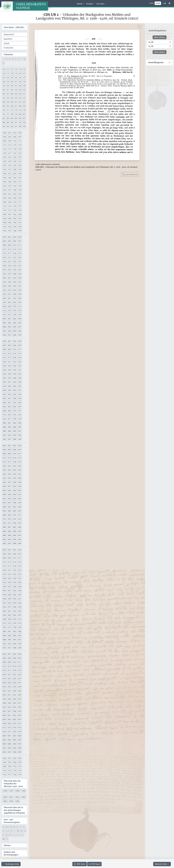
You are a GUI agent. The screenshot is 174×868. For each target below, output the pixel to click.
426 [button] (15, 470)
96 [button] (12, 126)
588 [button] (4, 640)
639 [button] (20, 691)
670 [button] (15, 723)
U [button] (19, 835)
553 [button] (9, 603)
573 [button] (9, 623)
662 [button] (15, 715)
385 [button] (9, 427)
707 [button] (20, 762)
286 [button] (15, 323)
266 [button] (15, 302)
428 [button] (4, 474)
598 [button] (15, 648)
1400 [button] (5, 797)
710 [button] (15, 766)
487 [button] (20, 531)
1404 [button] (5, 801)
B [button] (6, 827)
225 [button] (9, 262)
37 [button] (16, 86)
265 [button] (9, 302)
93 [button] (24, 122)
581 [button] (9, 631)
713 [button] (9, 771)
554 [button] (15, 603)
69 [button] (24, 106)
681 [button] (9, 736)
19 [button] (16, 73)
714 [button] (15, 771)
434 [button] (15, 478)
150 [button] (15, 182)
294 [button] (15, 331)
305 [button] (9, 345)
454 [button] (15, 499)
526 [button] (15, 574)
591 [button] (20, 640)
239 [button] (20, 274)
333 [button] (9, 374)
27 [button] (24, 77)
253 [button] (9, 290)
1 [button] (3, 59)
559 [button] (20, 607)
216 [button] (4, 253)
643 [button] (20, 695)
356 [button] (4, 398)
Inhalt (7, 43)
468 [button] (4, 515)
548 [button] (4, 599)
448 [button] (4, 495)
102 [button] (15, 133)
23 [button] (8, 77)
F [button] (21, 827)
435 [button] (20, 478)
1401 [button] (11, 797)
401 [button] (9, 446)
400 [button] (4, 446)
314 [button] (15, 354)
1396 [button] (5, 791)
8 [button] (25, 59)
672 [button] (4, 728)
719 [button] (20, 775)
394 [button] (15, 435)
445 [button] (9, 490)
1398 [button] (17, 791)
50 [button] (20, 94)
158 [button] (15, 190)
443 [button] (20, 486)
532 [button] (4, 582)
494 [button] (15, 539)
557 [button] (9, 607)
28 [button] (4, 82)
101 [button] (9, 133)
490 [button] (15, 535)
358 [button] (15, 398)
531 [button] (20, 578)
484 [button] (4, 531)
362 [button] (15, 403)
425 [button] (9, 470)
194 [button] (15, 227)
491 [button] (20, 535)
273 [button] (9, 311)
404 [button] (4, 450)
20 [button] (20, 73)
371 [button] (20, 411)
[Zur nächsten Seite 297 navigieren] (162, 864)
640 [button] (4, 695)
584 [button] (4, 636)
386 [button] (15, 427)
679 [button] (20, 732)
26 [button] (20, 77)
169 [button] (9, 202)
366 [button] (15, 407)
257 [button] (9, 294)
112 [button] (4, 145)
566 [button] (15, 615)
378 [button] (15, 419)
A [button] (3, 827)
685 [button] (9, 740)
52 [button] (4, 98)
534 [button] (15, 582)
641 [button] (9, 695)
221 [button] (9, 257)
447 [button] (20, 490)
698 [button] (15, 752)
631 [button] (20, 683)
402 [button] (15, 446)
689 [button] (9, 744)
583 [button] (20, 631)
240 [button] (4, 278)
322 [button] (15, 362)
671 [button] (20, 723)
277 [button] (9, 315)
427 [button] (20, 470)
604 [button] (4, 658)
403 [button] (20, 446)
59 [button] (8, 102)
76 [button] (4, 114)
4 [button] (12, 59)
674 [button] (15, 728)
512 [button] (4, 562)
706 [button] (15, 762)
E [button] (18, 827)
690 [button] (15, 744)
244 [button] (4, 282)
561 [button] (9, 611)
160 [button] (4, 194)
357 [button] (9, 398)
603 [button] (20, 654)
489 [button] (9, 535)
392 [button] (4, 435)
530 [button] (15, 578)
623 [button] (20, 674)
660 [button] (4, 715)
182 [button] (15, 214)
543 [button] (20, 591)
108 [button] (4, 141)
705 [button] (9, 762)
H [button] (3, 831)
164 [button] (4, 198)
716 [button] (4, 775)
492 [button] (4, 539)
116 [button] (4, 149)
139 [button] (20, 169)
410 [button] (15, 454)
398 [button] (15, 439)
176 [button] (4, 210)
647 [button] (20, 699)
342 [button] (15, 382)
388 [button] (4, 431)
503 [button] (20, 550)
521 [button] (9, 570)
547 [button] (20, 595)
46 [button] (4, 94)
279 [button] (20, 315)
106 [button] (15, 137)
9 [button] (3, 63)
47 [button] (8, 94)
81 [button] (24, 114)
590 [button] (15, 640)
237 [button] (9, 274)
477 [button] (9, 523)
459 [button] (20, 503)
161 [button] (9, 194)
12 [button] (12, 69)
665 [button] (9, 719)
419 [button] (20, 462)
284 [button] (4, 323)
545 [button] (9, 595)
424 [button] (4, 470)
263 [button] (20, 298)
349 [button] (9, 390)
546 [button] (15, 595)
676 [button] (4, 732)
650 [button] (15, 703)
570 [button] (15, 619)
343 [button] (20, 382)
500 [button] (4, 550)
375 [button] (20, 415)
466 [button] (15, 511)
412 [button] (4, 458)
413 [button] (9, 458)
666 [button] (15, 719)
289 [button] (9, 327)
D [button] (15, 827)
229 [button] (9, 266)
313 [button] (9, 354)
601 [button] (9, 654)
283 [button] (20, 319)
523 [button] (20, 570)
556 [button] (4, 607)
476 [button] (4, 523)
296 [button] (4, 335)
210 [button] (15, 245)
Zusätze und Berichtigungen (11, 853)
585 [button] (9, 636)
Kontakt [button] (100, 4)
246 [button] (15, 282)
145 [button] (9, 178)
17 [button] (8, 73)
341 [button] (9, 382)
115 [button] (20, 145)
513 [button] (9, 562)
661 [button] (9, 715)
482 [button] (15, 527)
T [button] (16, 835)
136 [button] (4, 169)
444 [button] (4, 490)
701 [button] (9, 758)
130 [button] (15, 161)
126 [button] (15, 157)
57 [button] (24, 98)
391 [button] (20, 431)
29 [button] (8, 82)
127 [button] (20, 157)
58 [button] (4, 102)
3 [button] (9, 59)
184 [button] (4, 219)
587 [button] (20, 636)
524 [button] (4, 574)
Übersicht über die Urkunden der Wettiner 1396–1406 (13, 784)
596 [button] (4, 648)
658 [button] (15, 711)
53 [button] (8, 98)
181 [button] (9, 214)
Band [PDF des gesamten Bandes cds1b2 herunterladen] (94, 864)
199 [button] (20, 231)
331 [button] (20, 370)
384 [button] (4, 427)
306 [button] (15, 345)
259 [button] (20, 294)
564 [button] (4, 615)
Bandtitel (8, 39)
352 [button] (4, 394)
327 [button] (20, 366)
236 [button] (4, 274)
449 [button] (9, 495)
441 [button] (9, 486)
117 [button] (9, 149)
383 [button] (20, 423)
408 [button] (4, 454)
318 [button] (15, 358)
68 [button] (20, 106)
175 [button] (20, 206)
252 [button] (4, 290)
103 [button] (20, 133)
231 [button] (20, 266)
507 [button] (20, 554)
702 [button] (15, 758)
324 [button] (4, 366)
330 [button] (15, 370)
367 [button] (20, 407)
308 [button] (4, 349)
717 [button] (9, 775)
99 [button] (24, 126)
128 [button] (4, 161)
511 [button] (20, 558)
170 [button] (15, 202)
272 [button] (4, 311)
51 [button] (24, 94)
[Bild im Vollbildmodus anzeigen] (140, 27)
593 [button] (9, 644)
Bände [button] (80, 4)
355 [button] (20, 394)
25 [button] (16, 77)
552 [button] (4, 603)
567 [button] (20, 615)
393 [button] (9, 435)
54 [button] (12, 98)
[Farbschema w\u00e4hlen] (170, 3)
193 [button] (9, 227)
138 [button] (15, 169)
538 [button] (15, 587)
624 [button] (4, 679)
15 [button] (24, 69)
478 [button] (15, 523)
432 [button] (4, 478)
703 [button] (20, 758)
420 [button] (4, 466)
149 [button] (9, 182)
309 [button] (9, 349)
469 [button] (9, 515)
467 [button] (20, 511)
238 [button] (15, 274)
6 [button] (19, 59)
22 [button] (4, 77)
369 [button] (9, 411)
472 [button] (4, 519)
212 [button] (4, 249)
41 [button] (8, 90)
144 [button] (4, 178)
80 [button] (20, 114)
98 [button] (20, 126)
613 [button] (9, 666)
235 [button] (20, 270)
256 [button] (4, 294)
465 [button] (9, 511)
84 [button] (12, 118)
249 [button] (9, 286)
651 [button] (20, 703)
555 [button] (20, 603)
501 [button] (9, 550)
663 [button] (20, 715)
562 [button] (15, 611)
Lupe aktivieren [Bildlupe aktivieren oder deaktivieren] (130, 174)
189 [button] (9, 223)
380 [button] (4, 423)
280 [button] (4, 319)
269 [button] (9, 306)
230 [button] (15, 266)
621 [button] (9, 674)
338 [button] (15, 378)
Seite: (152, 3)
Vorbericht (9, 48)
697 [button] (9, 752)
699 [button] (20, 752)
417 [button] (9, 462)
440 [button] (4, 486)
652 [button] (4, 707)
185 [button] (9, 219)
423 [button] (20, 466)
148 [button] (4, 182)
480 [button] (4, 527)
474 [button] (15, 519)
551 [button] (20, 599)
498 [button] (15, 544)
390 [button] (15, 431)
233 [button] (9, 270)
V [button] (23, 835)
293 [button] (9, 331)
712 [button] (4, 771)
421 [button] (9, 466)
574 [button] (15, 623)
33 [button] (24, 82)
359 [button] (20, 398)
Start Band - (14, 27)
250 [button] (15, 286)
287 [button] (20, 323)
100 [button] (4, 133)
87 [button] (24, 118)
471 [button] (20, 515)
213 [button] (9, 249)
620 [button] (4, 674)
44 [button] (20, 90)
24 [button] (12, 77)
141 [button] (9, 174)
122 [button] (15, 153)
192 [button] (4, 227)
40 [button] (4, 90)
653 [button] (9, 707)
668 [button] (4, 723)
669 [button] (9, 723)
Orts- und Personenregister (12, 821)
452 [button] (4, 499)
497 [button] (9, 544)
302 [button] (15, 341)
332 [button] (4, 374)
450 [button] (15, 495)
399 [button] (20, 439)
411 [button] (20, 454)
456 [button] (4, 503)
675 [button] (20, 728)
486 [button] (15, 531)
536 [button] (4, 587)
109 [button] (9, 141)
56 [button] (20, 98)
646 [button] (15, 699)
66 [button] (12, 106)
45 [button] (24, 90)
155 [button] (20, 186)
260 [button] (4, 298)
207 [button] (20, 241)
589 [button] (9, 640)
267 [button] (20, 302)
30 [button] (12, 82)
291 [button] (20, 327)
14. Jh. (151, 42)
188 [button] (4, 223)
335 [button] (20, 374)
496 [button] (4, 544)
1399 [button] (23, 791)
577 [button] (9, 627)
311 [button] (20, 349)
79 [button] (16, 114)
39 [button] (24, 86)
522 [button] (15, 570)
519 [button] (20, 566)
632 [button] (4, 687)
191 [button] (20, 223)
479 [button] (20, 523)
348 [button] (4, 390)
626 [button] (15, 679)
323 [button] (20, 362)
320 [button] (4, 362)
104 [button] (4, 137)
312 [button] (4, 354)
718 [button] (15, 775)
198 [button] (15, 231)
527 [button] (20, 574)
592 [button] (4, 644)
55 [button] (16, 98)
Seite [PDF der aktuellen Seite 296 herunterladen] (80, 864)
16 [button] (4, 73)
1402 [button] (17, 797)
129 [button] (9, 161)
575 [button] (20, 623)
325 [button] (9, 366)
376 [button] (4, 419)
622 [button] (15, 674)
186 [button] (15, 219)
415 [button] (20, 458)
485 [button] (9, 531)
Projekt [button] (90, 4)
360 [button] (4, 403)
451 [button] (20, 495)
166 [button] (15, 198)
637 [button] (9, 691)
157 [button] (9, 190)
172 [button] (4, 206)
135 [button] (20, 165)
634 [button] (15, 687)
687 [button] (20, 740)
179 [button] (20, 210)
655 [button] (20, 707)
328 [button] (4, 370)
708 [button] (4, 766)
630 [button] (15, 683)
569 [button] (9, 619)
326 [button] (15, 366)
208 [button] (4, 245)
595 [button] (20, 644)
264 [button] (4, 302)
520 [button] (4, 570)
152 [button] (4, 186)
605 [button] (9, 658)
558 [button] (15, 607)
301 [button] (9, 341)
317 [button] (9, 358)
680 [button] (4, 736)
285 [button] (9, 323)
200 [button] (4, 237)
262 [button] (15, 298)
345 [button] (9, 386)
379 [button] (20, 419)
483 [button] (20, 527)
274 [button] (15, 311)
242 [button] (15, 278)
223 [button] (20, 257)
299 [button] (20, 335)
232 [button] (4, 270)
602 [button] (15, 654)
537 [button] (9, 587)
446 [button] (15, 490)
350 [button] (15, 390)
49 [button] (16, 94)
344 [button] (4, 386)
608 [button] (4, 662)
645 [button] (9, 699)
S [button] (13, 835)
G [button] (24, 827)
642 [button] (15, 695)
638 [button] (15, 691)
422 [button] (15, 466)
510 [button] (15, 558)
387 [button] (20, 427)
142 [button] (15, 174)
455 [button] (20, 499)
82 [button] (4, 118)
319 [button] (20, 358)
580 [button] (4, 631)
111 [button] (20, 141)
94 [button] (4, 126)
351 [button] (20, 390)
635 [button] (20, 687)
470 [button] (15, 515)
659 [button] (20, 711)
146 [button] (15, 178)
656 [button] (4, 711)
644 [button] (4, 699)
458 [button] (15, 503)
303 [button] (20, 341)
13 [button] (16, 69)
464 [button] (4, 511)
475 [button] (20, 519)
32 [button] (20, 82)
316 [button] (4, 358)
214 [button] (15, 249)
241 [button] (9, 278)
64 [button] (4, 106)
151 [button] (20, 182)
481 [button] (9, 527)
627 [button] (20, 679)
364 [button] (4, 407)
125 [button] (9, 157)
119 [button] (20, 149)
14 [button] (20, 69)
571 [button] (20, 619)
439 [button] (20, 482)
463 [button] (20, 507)
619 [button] (20, 670)
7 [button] (22, 59)
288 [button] (4, 327)
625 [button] (9, 679)
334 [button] (15, 374)
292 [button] (4, 331)
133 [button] (9, 165)
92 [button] (20, 122)
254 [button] (15, 290)
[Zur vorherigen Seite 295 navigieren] (11, 864)
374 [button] (15, 415)
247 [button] (20, 282)
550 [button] (15, 599)
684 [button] (4, 740)
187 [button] (20, 219)
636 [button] (4, 691)
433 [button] (9, 478)
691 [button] (20, 744)
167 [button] (20, 198)
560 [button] (4, 611)
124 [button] (4, 157)
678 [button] (15, 732)
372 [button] (4, 415)
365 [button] (9, 407)
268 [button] (4, 306)
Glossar (7, 845)
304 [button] (4, 345)
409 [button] (9, 454)
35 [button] (8, 86)
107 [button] (20, 137)
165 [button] (9, 198)
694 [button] (15, 748)
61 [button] (16, 102)
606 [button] (15, 658)
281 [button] (9, 319)
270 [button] (15, 306)
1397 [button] (11, 791)
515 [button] (20, 562)
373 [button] (9, 415)
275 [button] (20, 311)
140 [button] (4, 174)
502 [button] (15, 550)
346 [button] (15, 386)
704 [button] (4, 762)
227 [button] (20, 262)
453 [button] (9, 499)
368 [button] (4, 411)
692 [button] (4, 748)
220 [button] (4, 257)
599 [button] (20, 648)
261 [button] (9, 298)
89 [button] (8, 122)
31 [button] (16, 82)
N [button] (22, 831)
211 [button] (20, 245)
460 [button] (4, 507)
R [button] (10, 835)
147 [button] (20, 178)
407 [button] (20, 450)
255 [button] (20, 290)
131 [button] (20, 161)
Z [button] (7, 839)
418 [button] (15, 462)
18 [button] (12, 73)
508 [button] (4, 558)
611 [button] (20, 662)
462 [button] (15, 507)
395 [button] (20, 435)
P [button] (3, 835)
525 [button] (9, 574)
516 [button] (4, 566)
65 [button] (8, 106)
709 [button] (9, 766)
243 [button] (20, 278)
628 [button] (4, 683)
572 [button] (4, 623)
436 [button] (4, 482)
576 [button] (4, 627)
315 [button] (20, 354)
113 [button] (9, 145)
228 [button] (4, 266)
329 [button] (9, 370)
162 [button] (15, 194)
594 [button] (15, 644)
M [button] (18, 831)
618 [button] (15, 670)
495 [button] (20, 539)
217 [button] (9, 253)
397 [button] (9, 439)
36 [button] (12, 86)
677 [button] (9, 732)
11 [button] (8, 69)
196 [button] (4, 231)
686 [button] (15, 740)
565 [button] (9, 615)
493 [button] (9, 539)
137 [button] (9, 169)
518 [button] (15, 566)
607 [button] (20, 658)
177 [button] (9, 210)
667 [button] (20, 719)
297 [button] (9, 335)
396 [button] (4, 439)
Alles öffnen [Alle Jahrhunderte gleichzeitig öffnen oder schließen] (160, 37)
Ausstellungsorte (156, 62)
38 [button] (20, 86)
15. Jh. (151, 46)
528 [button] (4, 578)
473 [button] (9, 519)
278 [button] (15, 315)
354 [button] (15, 394)
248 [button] (4, 286)
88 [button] (4, 122)
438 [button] (15, 482)
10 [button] (4, 69)
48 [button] (12, 94)
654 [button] (15, 707)
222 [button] (15, 257)
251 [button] (20, 286)
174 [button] (15, 206)
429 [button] (9, 474)
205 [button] (9, 241)
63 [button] (24, 102)
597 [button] (9, 648)
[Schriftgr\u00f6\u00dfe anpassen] (164, 3)
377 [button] (9, 419)
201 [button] (9, 237)
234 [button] (15, 270)
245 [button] (9, 282)
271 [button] (20, 306)
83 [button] (8, 118)
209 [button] (9, 245)
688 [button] (4, 744)
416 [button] (4, 462)
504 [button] (4, 554)
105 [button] (9, 137)
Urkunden (8, 54)
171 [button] (20, 202)
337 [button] (9, 378)
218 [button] (15, 253)
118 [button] (15, 149)
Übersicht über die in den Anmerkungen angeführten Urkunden (14, 810)
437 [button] (9, 482)
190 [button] (15, 223)
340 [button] (4, 382)
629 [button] (9, 683)
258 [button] (15, 294)
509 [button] (9, 558)
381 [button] (9, 423)
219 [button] (20, 253)
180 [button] (4, 214)
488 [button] (4, 535)
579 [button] (20, 627)
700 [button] (4, 758)
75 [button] (24, 110)
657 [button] (9, 711)
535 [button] (20, 582)
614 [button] (15, 666)
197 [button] (9, 231)
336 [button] (4, 378)
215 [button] (20, 249)
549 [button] (9, 599)
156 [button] (4, 190)
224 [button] (4, 262)
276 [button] (4, 315)
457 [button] (9, 503)
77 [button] (8, 114)
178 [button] (15, 210)
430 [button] (15, 474)
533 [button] (9, 582)
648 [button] (4, 703)
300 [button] (4, 341)
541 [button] (9, 591)
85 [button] (16, 118)
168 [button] (4, 202)
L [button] (15, 831)
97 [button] (16, 126)
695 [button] (20, 748)
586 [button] (15, 636)
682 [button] (15, 736)
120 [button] (4, 153)
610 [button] (15, 662)
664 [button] (4, 719)
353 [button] (9, 394)
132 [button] (4, 165)
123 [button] (20, 153)
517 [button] (9, 566)
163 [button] (20, 194)
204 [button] (4, 241)
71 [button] (8, 110)
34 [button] (4, 86)
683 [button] (20, 736)
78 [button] (12, 114)
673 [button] (9, 728)
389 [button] (9, 431)
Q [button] (7, 835)
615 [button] (20, 666)
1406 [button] (17, 801)
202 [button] (15, 237)
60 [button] (12, 102)
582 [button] (15, 631)
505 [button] (9, 554)
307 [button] (20, 345)
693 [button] (9, 748)
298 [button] (15, 335)
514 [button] (15, 562)
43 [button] (16, 90)
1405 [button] (11, 801)
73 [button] (16, 110)
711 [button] (20, 766)
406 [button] (15, 450)
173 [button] (9, 206)
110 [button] (15, 141)
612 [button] (4, 666)
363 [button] (20, 403)
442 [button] (15, 486)
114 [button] (15, 145)
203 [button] (20, 237)
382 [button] (15, 423)
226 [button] (15, 262)
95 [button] (8, 126)
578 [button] (15, 627)
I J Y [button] (8, 831)
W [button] (4, 839)
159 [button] (20, 190)
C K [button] (10, 827)
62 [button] (20, 102)
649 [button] (9, 703)
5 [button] (16, 59)
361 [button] (9, 403)
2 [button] (6, 59)
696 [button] (4, 752)
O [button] (25, 831)
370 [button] (15, 411)
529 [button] (9, 578)
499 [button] (20, 544)
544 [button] (4, 595)
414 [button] (15, 458)
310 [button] (15, 349)
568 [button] (4, 619)
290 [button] (15, 327)
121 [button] (9, 153)
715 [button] (20, 771)
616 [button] (4, 670)
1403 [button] (23, 797)
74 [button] (20, 110)
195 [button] (20, 227)
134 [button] (15, 165)
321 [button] (9, 362)
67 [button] (16, 106)
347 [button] (20, 386)
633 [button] (9, 687)
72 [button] (12, 110)
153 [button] (9, 186)
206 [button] (15, 241)
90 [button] (12, 122)
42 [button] (12, 90)
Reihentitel (9, 34)
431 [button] (20, 474)
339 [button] (20, 378)
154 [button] (15, 186)
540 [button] (4, 591)
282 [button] (15, 319)
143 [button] (20, 174)
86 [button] (20, 118)
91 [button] (16, 122)
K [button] (12, 831)
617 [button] (9, 670)
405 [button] (9, 450)
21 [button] (24, 73)
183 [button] (20, 214)
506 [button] (15, 554)
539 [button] (20, 587)
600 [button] (4, 654)
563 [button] (20, 611)
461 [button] (9, 507)
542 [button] (15, 591)
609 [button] (9, 662)
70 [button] (4, 110)
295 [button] (20, 331)
